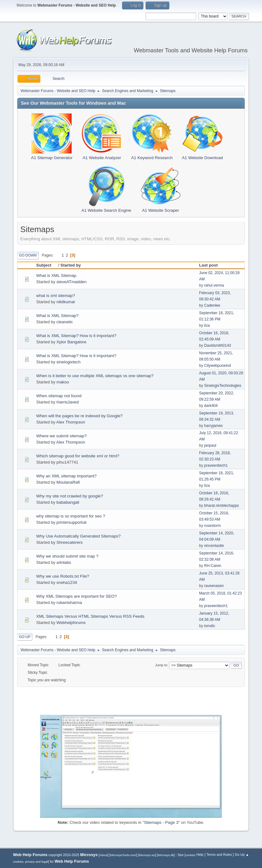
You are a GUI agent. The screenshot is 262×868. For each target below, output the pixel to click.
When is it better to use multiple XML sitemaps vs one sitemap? (95, 376)
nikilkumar (66, 302)
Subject (47, 265)
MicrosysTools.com (123, 855)
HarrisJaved (67, 402)
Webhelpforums (71, 623)
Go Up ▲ (242, 855)
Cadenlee (212, 305)
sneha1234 (67, 582)
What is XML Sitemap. (57, 275)
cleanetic (65, 322)
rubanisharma (69, 603)
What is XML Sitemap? (57, 316)
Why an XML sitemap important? (67, 476)
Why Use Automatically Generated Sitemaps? (79, 536)
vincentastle (214, 546)
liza (207, 325)
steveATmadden (71, 282)
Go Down (28, 255)
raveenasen (214, 586)
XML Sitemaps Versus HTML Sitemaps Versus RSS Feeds (90, 616)
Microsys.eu (147, 855)
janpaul (210, 445)
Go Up (25, 637)
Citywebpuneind (217, 366)
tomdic (210, 626)
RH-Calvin (213, 566)
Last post (208, 265)
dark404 (211, 406)
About (103, 855)
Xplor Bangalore (71, 342)
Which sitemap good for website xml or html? (78, 456)
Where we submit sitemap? (62, 436)
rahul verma (214, 285)
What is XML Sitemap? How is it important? (76, 336)
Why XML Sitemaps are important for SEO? (77, 596)
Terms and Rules (219, 855)
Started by (71, 265)
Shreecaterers (69, 542)
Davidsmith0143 (218, 346)
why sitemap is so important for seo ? (71, 516)
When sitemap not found (59, 396)
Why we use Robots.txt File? (63, 576)
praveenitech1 (216, 465)
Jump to (161, 665)
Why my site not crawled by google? (70, 496)
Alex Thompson (71, 422)
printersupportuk (71, 522)
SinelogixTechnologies (223, 386)
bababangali (68, 502)
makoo (63, 382)
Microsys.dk (166, 855)
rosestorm (212, 526)
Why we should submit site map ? (67, 556)
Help (200, 855)
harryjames (213, 426)
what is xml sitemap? (56, 296)
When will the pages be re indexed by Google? (80, 416)
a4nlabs (64, 562)
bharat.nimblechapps (221, 506)
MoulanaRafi (68, 482)
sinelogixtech (68, 362)
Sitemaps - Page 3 (161, 822)
